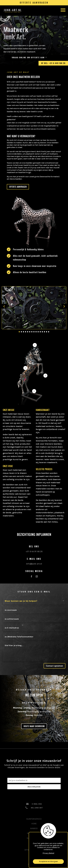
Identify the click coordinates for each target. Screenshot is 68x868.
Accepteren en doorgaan (48, 862)
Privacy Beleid (48, 853)
